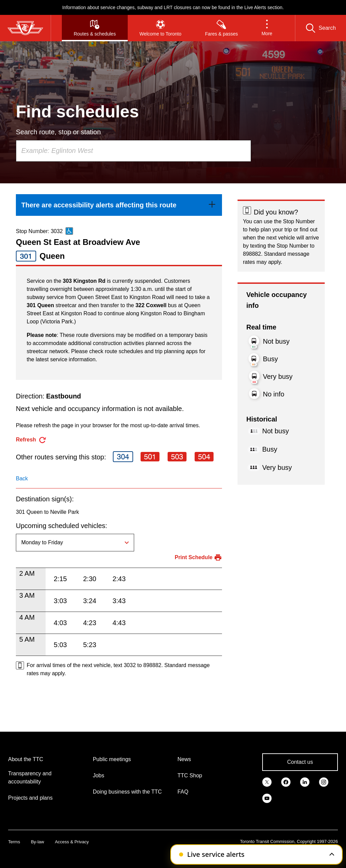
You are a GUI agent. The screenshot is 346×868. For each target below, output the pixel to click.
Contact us (300, 762)
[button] (267, 28)
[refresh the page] (31, 440)
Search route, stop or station (58, 132)
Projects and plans (30, 798)
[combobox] (133, 151)
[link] (119, 205)
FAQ (183, 792)
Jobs (99, 775)
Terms (14, 842)
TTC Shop (190, 775)
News (184, 759)
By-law (37, 842)
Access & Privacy (72, 842)
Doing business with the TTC (127, 792)
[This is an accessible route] (69, 231)
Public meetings (112, 759)
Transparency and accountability (30, 778)
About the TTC (26, 759)
